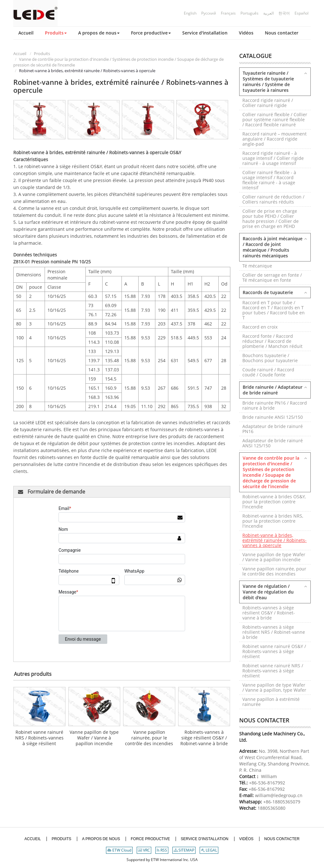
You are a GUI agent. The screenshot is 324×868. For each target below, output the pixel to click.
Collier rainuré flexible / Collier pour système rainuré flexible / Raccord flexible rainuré (275, 120)
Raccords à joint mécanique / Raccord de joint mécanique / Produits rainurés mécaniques (273, 247)
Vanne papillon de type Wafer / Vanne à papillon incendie (94, 738)
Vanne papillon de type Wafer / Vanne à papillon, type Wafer (274, 687)
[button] (56, 33)
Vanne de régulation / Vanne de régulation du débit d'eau (268, 592)
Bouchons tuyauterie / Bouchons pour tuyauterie (270, 358)
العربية (268, 13)
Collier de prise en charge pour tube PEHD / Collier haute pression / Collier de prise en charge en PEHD (271, 219)
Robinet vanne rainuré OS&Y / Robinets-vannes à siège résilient (274, 651)
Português (249, 13)
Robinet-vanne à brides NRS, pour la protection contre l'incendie (273, 521)
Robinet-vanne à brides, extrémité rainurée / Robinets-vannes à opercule (274, 540)
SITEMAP (184, 850)
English (190, 13)
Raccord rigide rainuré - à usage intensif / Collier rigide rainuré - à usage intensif (273, 158)
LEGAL (209, 850)
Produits (42, 53)
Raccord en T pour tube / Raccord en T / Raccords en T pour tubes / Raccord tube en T (274, 310)
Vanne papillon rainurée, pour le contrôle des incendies (149, 738)
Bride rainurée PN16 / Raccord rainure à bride (275, 405)
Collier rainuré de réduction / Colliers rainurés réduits (273, 199)
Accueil (20, 53)
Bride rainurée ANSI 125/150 (273, 417)
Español (302, 13)
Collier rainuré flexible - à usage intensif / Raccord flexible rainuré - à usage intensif (269, 180)
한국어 (284, 13)
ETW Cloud (119, 850)
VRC (144, 850)
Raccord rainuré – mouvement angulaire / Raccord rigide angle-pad (274, 139)
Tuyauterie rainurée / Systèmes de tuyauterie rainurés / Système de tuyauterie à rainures (268, 82)
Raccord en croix (260, 327)
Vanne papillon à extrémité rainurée (271, 702)
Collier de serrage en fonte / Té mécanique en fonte (272, 277)
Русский (209, 13)
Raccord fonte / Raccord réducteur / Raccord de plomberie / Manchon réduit (272, 341)
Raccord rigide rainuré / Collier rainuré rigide (268, 103)
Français (228, 13)
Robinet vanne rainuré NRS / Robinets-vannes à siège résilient (39, 738)
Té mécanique (257, 266)
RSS (162, 850)
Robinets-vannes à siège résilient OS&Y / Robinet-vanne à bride (204, 738)
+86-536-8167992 (267, 783)
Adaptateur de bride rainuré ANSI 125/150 (273, 443)
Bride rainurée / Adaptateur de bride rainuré (273, 390)
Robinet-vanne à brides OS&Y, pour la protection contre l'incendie (274, 502)
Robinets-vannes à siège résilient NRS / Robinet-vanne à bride (274, 632)
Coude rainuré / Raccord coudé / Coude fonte (268, 372)
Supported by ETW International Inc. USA (162, 860)
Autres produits (33, 674)
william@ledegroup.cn (278, 795)
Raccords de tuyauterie (268, 292)
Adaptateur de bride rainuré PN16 (273, 429)
